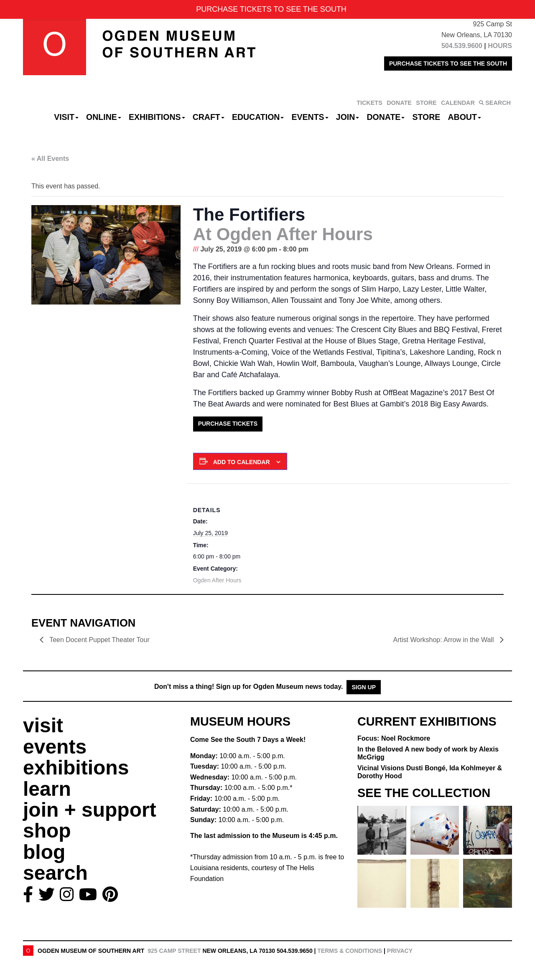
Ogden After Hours (217, 580)
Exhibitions (157, 117)
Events (310, 117)
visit (43, 725)
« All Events (50, 159)
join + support (90, 810)
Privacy (400, 951)
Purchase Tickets (228, 424)
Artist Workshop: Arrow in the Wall (445, 640)
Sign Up (364, 687)
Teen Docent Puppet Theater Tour (99, 640)
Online (104, 117)
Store (427, 117)
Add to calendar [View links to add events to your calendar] (242, 462)
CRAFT (209, 117)
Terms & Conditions (350, 951)
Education (258, 117)
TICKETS (369, 103)
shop (47, 831)
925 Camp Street (174, 951)
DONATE (399, 103)
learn (47, 789)
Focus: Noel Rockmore (394, 738)
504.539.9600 (462, 46)
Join (348, 117)
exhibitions (76, 768)
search (55, 873)
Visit (66, 117)
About (465, 117)
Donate (386, 117)
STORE (426, 103)
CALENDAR (458, 103)
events (55, 747)
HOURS (500, 46)
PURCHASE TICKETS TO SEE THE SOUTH (448, 63)
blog (44, 852)
